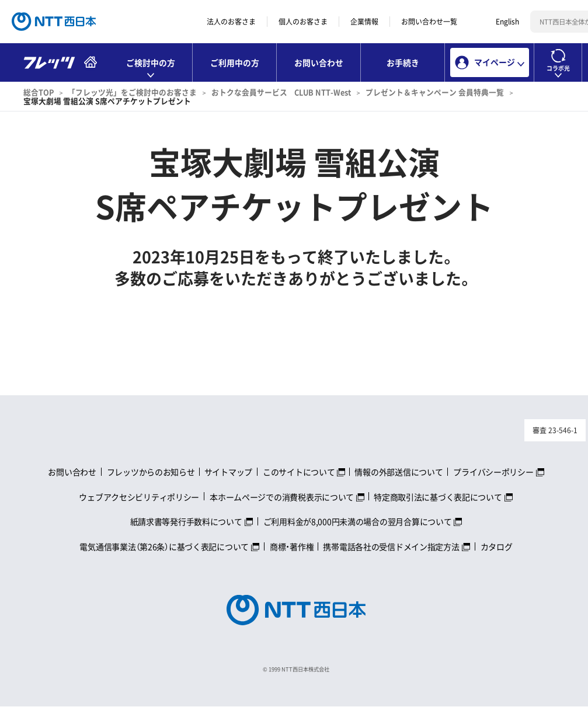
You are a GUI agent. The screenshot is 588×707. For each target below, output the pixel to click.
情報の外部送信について (399, 472)
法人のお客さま (231, 22)
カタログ (497, 546)
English (507, 22)
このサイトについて (299, 472)
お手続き (403, 62)
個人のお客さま (303, 22)
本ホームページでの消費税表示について (282, 497)
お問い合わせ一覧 (429, 22)
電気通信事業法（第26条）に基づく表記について (164, 546)
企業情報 (364, 22)
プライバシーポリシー (493, 472)
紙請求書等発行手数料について (186, 521)
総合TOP (39, 92)
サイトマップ (228, 472)
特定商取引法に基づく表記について (438, 497)
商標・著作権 (292, 546)
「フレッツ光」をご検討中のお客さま (132, 92)
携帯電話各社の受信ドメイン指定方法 (391, 546)
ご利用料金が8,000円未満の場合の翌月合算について (358, 521)
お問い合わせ (319, 62)
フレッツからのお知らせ (151, 472)
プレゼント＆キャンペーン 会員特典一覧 (435, 92)
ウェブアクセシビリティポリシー (139, 497)
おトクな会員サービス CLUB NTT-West (281, 92)
